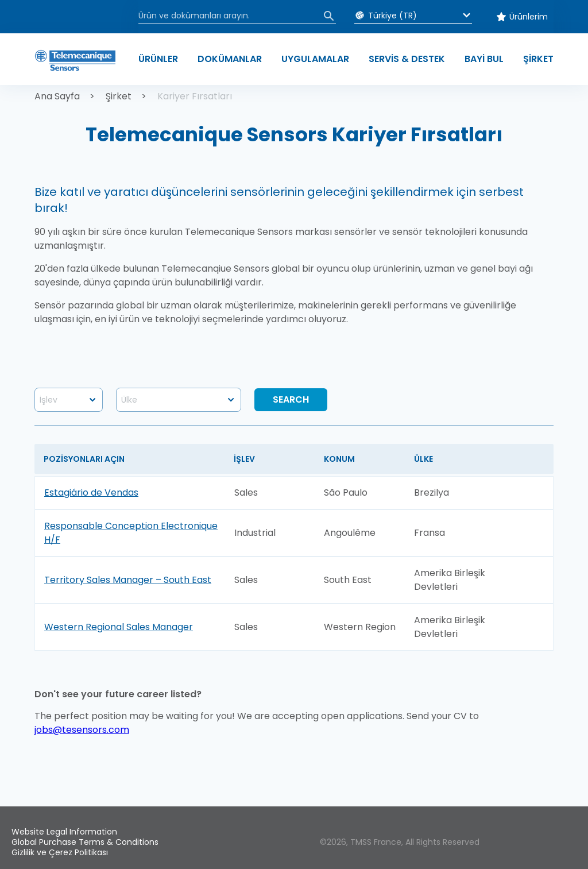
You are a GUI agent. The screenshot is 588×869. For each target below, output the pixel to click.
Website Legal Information (64, 832)
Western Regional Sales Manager (119, 627)
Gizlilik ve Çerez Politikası (60, 852)
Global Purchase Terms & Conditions (85, 842)
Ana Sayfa (57, 96)
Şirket (119, 96)
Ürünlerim (529, 17)
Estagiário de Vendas (91, 493)
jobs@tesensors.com (82, 730)
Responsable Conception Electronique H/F (131, 533)
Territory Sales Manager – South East (128, 580)
